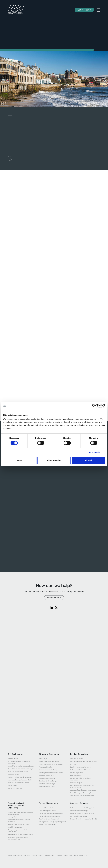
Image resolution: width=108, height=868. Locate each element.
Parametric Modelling (46, 767)
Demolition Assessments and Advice (51, 764)
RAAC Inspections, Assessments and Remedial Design (82, 786)
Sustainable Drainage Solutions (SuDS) (20, 780)
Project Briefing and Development (50, 816)
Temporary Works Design (47, 787)
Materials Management (15, 827)
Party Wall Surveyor (76, 775)
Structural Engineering (49, 754)
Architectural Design (77, 759)
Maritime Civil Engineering (79, 816)
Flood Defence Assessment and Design (20, 769)
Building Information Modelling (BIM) (82, 808)
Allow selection (54, 460)
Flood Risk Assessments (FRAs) (18, 772)
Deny (20, 460)
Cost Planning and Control (47, 811)
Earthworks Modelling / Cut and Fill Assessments (19, 762)
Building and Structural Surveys (80, 770)
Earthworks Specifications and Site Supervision (19, 821)
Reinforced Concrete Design (48, 770)
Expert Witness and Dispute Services (82, 813)
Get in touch (84, 10)
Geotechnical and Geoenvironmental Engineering (16, 806)
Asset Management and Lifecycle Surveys (84, 761)
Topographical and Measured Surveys (82, 796)
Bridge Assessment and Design (49, 761)
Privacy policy (37, 855)
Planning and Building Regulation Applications (81, 779)
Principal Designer (76, 783)
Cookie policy (50, 855)
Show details (94, 452)
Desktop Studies (13, 817)
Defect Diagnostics (76, 773)
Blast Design (43, 759)
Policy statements (81, 855)
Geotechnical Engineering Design (18, 824)
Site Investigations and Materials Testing (21, 834)
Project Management (48, 803)
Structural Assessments (47, 775)
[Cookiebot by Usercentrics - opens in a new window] (94, 406)
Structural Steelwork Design (48, 781)
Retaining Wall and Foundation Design (20, 777)
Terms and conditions (64, 855)
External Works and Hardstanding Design (21, 766)
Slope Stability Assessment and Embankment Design (18, 838)
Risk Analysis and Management (49, 819)
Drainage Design (13, 759)
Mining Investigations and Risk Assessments (17, 831)
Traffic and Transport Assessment (18, 783)
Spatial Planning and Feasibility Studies (83, 793)
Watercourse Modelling (15, 788)
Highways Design (13, 774)
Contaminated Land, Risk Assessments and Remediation (20, 813)
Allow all (88, 460)
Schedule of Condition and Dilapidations (83, 790)
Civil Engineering (15, 754)
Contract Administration (47, 808)
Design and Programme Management (51, 813)
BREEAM (73, 764)
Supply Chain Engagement (47, 825)
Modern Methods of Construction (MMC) (83, 819)
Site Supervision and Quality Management (52, 822)
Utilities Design (12, 786)
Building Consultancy (80, 754)
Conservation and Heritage (79, 811)
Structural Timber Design (47, 784)
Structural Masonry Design (47, 778)
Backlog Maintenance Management (81, 767)
